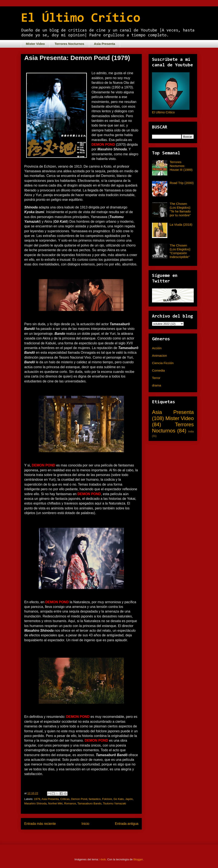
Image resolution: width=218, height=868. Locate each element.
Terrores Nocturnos (69, 44)
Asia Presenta (104, 44)
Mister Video (35, 44)
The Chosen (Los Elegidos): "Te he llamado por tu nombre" (180, 209)
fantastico (95, 799)
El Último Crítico (81, 19)
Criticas (65, 799)
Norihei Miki (55, 803)
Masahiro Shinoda (35, 803)
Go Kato (119, 799)
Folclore (107, 799)
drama (157, 385)
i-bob (103, 859)
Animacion (159, 356)
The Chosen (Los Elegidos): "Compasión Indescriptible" (180, 251)
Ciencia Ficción (163, 363)
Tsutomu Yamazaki (115, 803)
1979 (37, 799)
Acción (157, 348)
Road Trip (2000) (182, 183)
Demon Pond (79, 799)
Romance (70, 803)
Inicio (85, 824)
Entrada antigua (127, 824)
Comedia (158, 370)
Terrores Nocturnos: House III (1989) (181, 166)
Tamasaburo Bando (90, 803)
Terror (156, 378)
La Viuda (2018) (181, 224)
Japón (129, 799)
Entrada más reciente (40, 824)
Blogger (138, 859)
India (191, 432)
